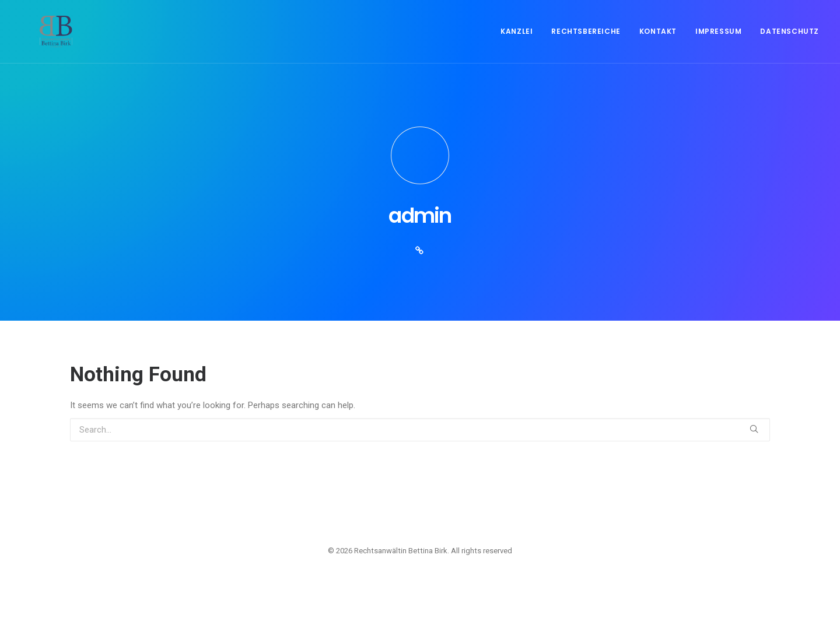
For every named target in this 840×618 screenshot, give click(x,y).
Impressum (718, 42)
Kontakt (658, 42)
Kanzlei (517, 42)
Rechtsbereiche (586, 42)
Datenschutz (790, 42)
